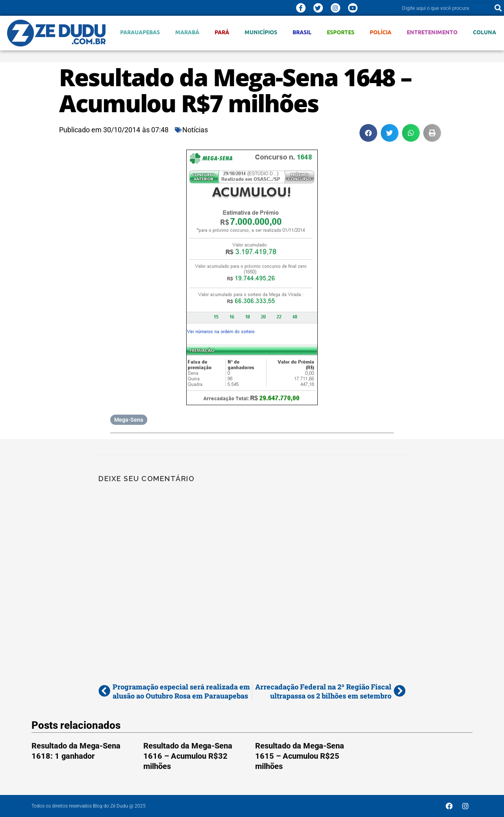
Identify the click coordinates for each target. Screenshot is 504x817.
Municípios (261, 32)
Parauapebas (140, 32)
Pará (222, 32)
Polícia (381, 32)
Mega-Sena (129, 420)
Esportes (341, 32)
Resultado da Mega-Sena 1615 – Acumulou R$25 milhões (300, 756)
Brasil (302, 32)
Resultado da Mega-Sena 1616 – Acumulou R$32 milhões (188, 756)
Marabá (187, 32)
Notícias (195, 130)
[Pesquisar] (498, 8)
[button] (368, 133)
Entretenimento (432, 32)
